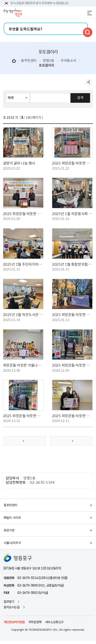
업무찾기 (9, 602)
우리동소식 (68, 61)
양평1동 (48, 61)
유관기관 (9, 530)
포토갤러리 (47, 65)
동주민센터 (29, 61)
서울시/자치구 (12, 543)
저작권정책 (35, 622)
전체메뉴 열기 (90, 13)
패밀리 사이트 (12, 518)
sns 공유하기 (89, 82)
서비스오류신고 (54, 622)
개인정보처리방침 (14, 622)
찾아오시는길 (12, 607)
